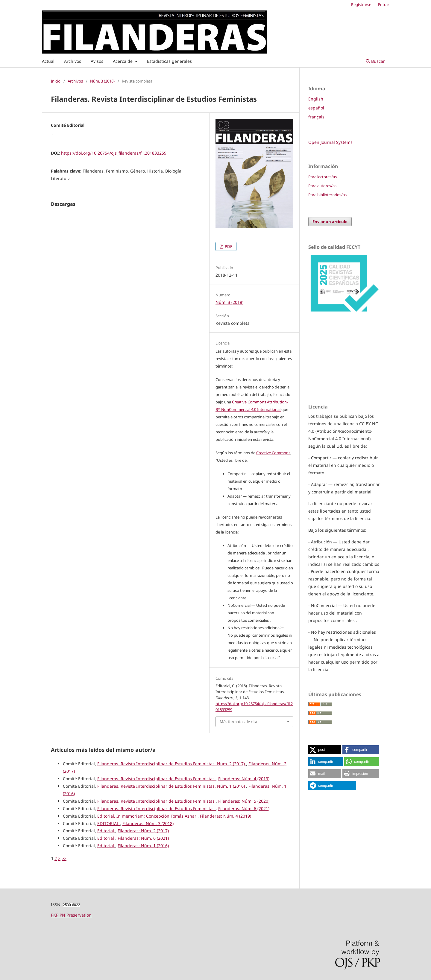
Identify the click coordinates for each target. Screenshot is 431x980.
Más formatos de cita (238, 722)
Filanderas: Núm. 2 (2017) (143, 831)
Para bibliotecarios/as (327, 195)
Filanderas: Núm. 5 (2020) (244, 801)
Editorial (106, 831)
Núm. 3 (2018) (102, 81)
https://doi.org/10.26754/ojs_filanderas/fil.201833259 (114, 153)
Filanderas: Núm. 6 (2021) (244, 808)
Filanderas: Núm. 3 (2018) (148, 823)
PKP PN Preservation (71, 915)
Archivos (73, 61)
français (316, 117)
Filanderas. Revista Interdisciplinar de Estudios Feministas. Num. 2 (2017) (172, 764)
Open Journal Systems (330, 142)
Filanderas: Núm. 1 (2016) (143, 846)
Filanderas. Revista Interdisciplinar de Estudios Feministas (157, 779)
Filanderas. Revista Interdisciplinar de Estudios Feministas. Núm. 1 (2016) (172, 786)
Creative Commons (273, 453)
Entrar (384, 4)
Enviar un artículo (330, 222)
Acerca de (123, 61)
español (316, 108)
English (316, 99)
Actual (48, 61)
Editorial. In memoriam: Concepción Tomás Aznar (147, 816)
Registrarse (361, 4)
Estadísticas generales (169, 61)
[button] (325, 750)
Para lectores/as (323, 177)
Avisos (97, 61)
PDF (228, 246)
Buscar (375, 61)
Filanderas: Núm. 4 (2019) (244, 779)
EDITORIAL (109, 823)
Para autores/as (322, 186)
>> (64, 858)
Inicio (56, 81)
